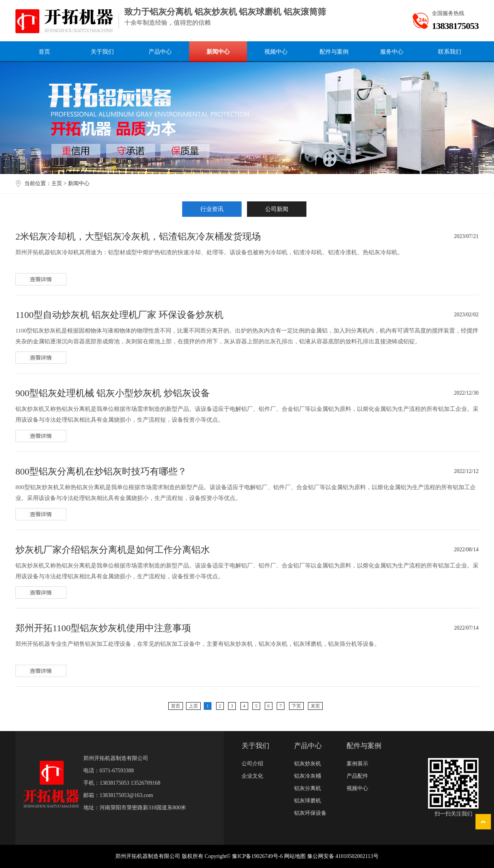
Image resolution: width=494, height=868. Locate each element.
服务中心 (392, 52)
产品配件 (357, 776)
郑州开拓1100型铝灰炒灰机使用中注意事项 (103, 628)
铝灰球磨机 (308, 801)
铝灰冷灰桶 (308, 776)
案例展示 (357, 764)
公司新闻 (277, 209)
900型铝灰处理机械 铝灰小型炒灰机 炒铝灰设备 (113, 393)
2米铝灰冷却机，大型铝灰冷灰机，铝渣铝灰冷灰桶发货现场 (138, 236)
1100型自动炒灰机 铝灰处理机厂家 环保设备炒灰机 (119, 315)
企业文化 (252, 776)
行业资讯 (212, 209)
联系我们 (450, 52)
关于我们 (102, 52)
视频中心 (276, 52)
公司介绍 (252, 764)
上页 (193, 706)
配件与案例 (334, 52)
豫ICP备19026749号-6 (257, 856)
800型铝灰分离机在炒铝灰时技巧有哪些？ (101, 471)
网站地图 (295, 856)
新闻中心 (218, 52)
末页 (315, 706)
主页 (57, 183)
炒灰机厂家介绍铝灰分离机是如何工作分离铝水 (113, 550)
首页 (44, 52)
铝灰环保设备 (310, 813)
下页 (296, 706)
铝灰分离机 (308, 788)
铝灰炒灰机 (308, 764)
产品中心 (160, 52)
